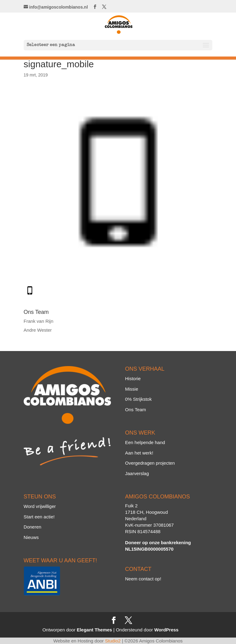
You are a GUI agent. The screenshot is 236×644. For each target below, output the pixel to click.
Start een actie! (39, 517)
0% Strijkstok (138, 399)
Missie (132, 389)
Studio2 (113, 641)
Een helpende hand (145, 442)
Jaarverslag (137, 473)
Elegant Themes (94, 630)
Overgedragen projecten (150, 463)
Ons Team (136, 410)
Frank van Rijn (39, 321)
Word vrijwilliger (40, 506)
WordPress (166, 630)
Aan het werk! (139, 453)
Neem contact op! (143, 579)
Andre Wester (38, 330)
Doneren (33, 527)
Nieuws (31, 537)
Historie (133, 379)
